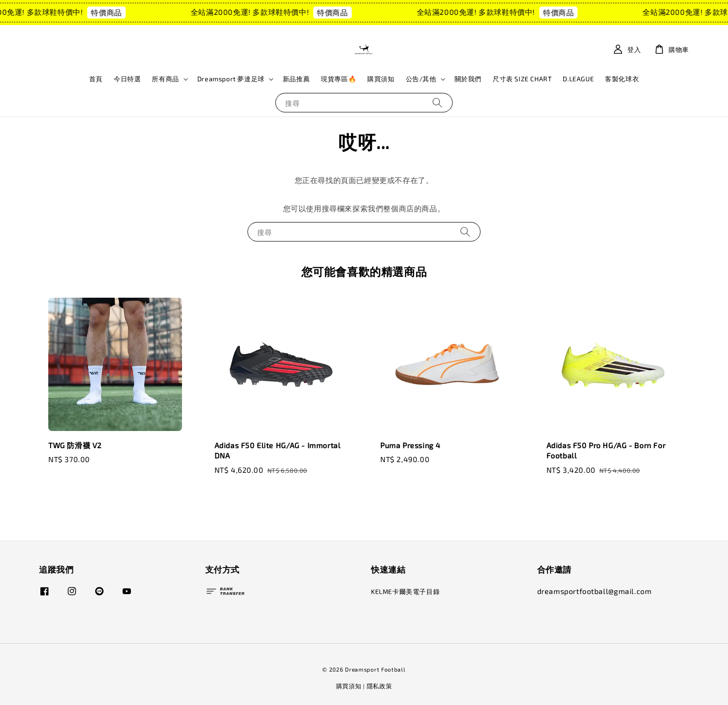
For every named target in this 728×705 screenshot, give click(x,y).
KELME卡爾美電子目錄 (405, 591)
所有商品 (165, 79)
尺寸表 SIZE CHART (522, 79)
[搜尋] (437, 102)
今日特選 (127, 79)
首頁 (96, 79)
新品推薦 (296, 79)
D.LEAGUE (578, 79)
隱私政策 (380, 686)
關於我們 (468, 79)
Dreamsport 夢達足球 (231, 79)
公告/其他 (421, 79)
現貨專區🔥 (338, 79)
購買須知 (381, 79)
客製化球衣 (622, 79)
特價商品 (115, 12)
